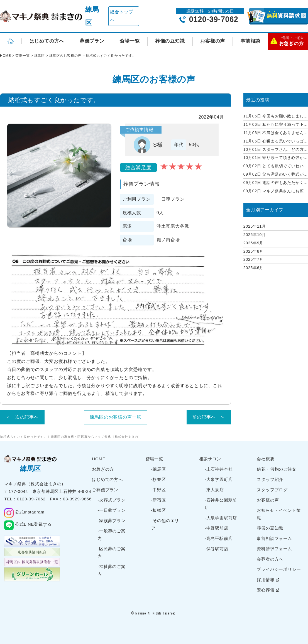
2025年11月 (255, 226)
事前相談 (250, 41)
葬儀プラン (92, 41)
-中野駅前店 (217, 528)
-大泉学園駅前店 (221, 518)
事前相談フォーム (274, 538)
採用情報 (268, 580)
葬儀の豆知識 (170, 41)
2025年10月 (255, 235)
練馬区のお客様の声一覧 (115, 417)
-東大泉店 (214, 490)
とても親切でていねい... (276, 166)
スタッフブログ (272, 490)
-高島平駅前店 (219, 538)
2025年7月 (254, 259)
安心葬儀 (268, 590)
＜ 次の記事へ (22, 417)
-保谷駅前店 (217, 549)
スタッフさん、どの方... (276, 149)
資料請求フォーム (274, 549)
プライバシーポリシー (279, 569)
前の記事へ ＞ (209, 417)
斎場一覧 (130, 41)
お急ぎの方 (103, 469)
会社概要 (266, 459)
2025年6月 (254, 268)
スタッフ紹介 (270, 479)
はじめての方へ (47, 41)
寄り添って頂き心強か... (276, 158)
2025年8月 (254, 251)
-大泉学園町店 (219, 479)
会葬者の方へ (270, 559)
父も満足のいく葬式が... (276, 174)
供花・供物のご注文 (277, 469)
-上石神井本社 (219, 469)
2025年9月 (254, 243)
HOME (99, 459)
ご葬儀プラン (105, 490)
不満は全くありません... (276, 133)
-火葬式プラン (112, 500)
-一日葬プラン (112, 510)
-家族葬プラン (112, 521)
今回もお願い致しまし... (276, 116)
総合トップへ (122, 16)
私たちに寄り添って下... (276, 124)
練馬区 (92, 16)
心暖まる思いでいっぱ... (276, 141)
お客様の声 (213, 41)
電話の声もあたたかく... (276, 183)
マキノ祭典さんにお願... (276, 191)
